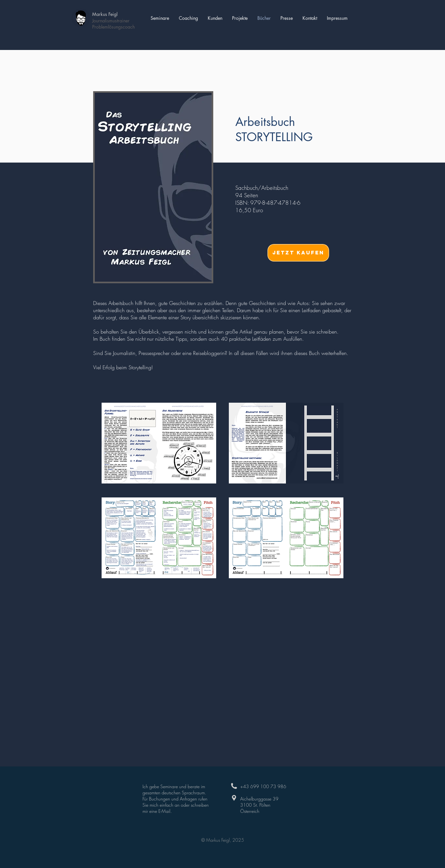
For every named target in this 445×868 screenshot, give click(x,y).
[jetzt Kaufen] (298, 253)
